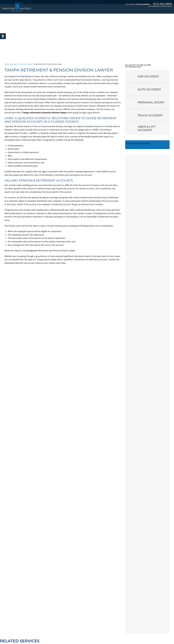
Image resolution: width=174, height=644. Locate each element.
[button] (3, 36)
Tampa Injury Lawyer (11, 64)
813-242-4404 (163, 4)
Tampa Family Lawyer (26, 64)
